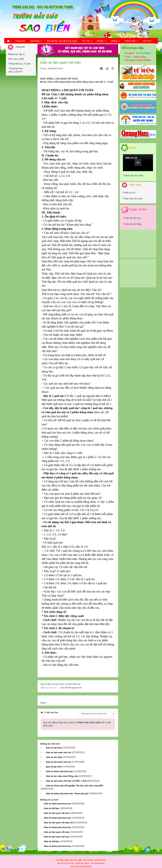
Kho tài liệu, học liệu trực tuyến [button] (62, 41)
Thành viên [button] (131, 42)
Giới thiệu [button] (36, 42)
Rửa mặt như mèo (134, 176)
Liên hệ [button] (147, 42)
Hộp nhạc (135, 185)
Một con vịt (130, 193)
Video (132, 147)
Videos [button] (115, 42)
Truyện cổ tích (138, 209)
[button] (138, 162)
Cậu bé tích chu (133, 218)
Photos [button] (101, 42)
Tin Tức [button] (87, 42)
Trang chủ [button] (20, 41)
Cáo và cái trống (133, 224)
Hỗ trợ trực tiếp (133, 48)
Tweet (43, 703)
